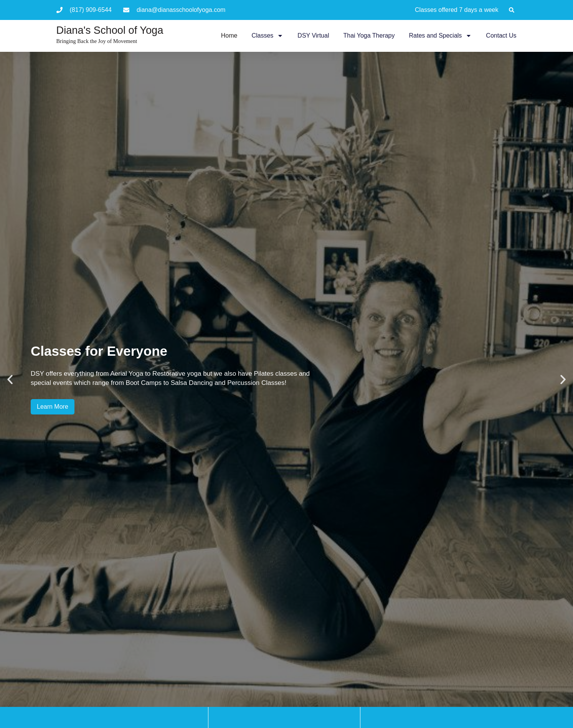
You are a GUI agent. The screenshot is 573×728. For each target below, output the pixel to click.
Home (229, 35)
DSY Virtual (313, 35)
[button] (512, 10)
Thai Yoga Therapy (369, 35)
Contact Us (501, 35)
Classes (267, 36)
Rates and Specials (441, 36)
